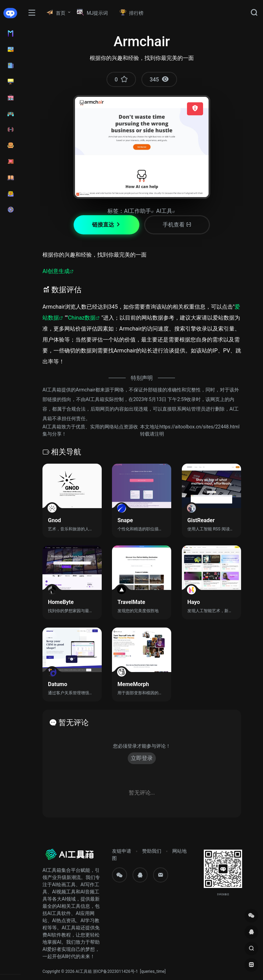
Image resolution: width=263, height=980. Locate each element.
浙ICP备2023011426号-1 (115, 971)
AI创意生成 (56, 271)
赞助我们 (152, 851)
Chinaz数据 (82, 318)
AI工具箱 (84, 971)
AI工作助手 (137, 211)
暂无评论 (74, 723)
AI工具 (164, 211)
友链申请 (122, 851)
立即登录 (142, 758)
